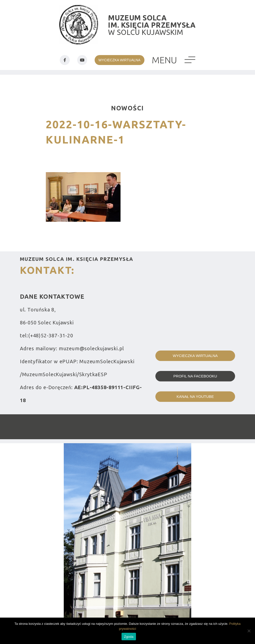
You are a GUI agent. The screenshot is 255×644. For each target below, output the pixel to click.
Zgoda (129, 637)
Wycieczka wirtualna (195, 356)
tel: (47, 335)
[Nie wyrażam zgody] (249, 631)
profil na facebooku (195, 376)
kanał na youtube (195, 396)
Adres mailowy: (72, 348)
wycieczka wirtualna (119, 60)
